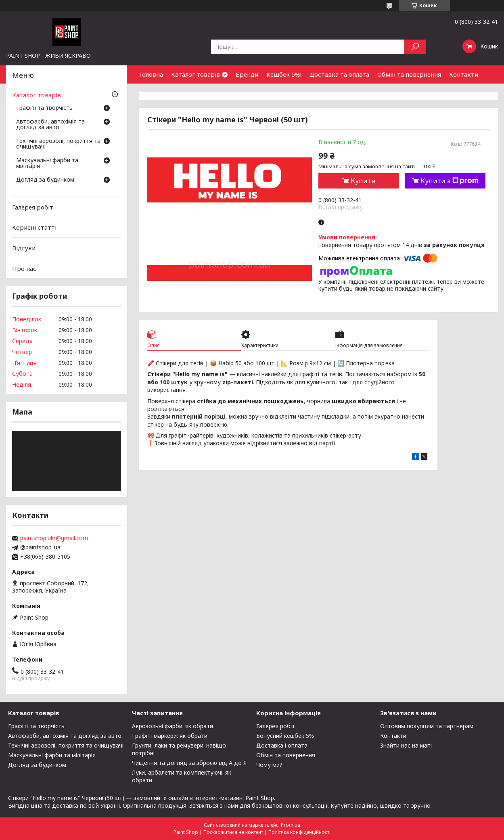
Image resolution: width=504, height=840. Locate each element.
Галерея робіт (33, 207)
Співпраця (155, 92)
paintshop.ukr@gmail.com (54, 538)
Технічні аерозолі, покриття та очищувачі (58, 144)
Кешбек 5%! (284, 74)
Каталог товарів (196, 74)
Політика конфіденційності (299, 832)
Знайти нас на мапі (406, 745)
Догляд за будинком (45, 180)
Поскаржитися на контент (233, 832)
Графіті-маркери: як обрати (170, 736)
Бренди (247, 74)
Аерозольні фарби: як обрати (173, 726)
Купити (363, 181)
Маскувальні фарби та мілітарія (47, 163)
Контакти (464, 74)
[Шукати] (415, 47)
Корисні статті (34, 227)
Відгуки (24, 248)
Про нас (24, 268)
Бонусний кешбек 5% (285, 736)
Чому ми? (269, 765)
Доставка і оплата (282, 745)
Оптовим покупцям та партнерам (427, 726)
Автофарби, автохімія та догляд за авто (50, 125)
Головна (151, 74)
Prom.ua (291, 825)
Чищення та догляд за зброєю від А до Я (189, 763)
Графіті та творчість (44, 108)
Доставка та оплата (339, 74)
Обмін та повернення (409, 74)
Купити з (450, 181)
